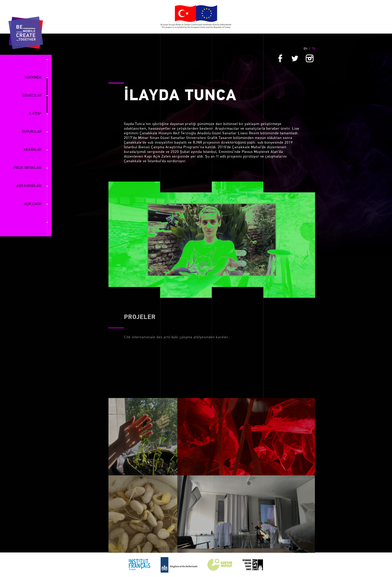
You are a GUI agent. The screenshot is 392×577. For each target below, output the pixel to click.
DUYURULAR (32, 132)
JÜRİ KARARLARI (29, 186)
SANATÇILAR (32, 96)
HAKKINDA (33, 78)
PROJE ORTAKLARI (28, 168)
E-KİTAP (35, 114)
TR (313, 49)
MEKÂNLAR (33, 150)
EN (305, 49)
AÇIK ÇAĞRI (33, 204)
